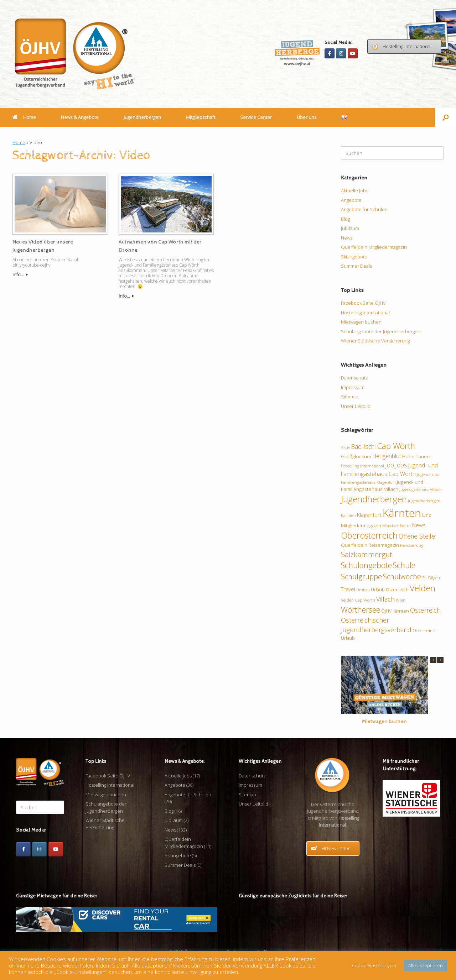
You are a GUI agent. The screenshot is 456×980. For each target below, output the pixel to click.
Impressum (353, 387)
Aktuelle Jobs (354, 190)
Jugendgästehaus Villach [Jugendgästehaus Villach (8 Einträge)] (421, 489)
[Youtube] (353, 53)
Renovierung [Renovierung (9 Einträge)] (412, 545)
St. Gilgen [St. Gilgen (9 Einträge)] (431, 577)
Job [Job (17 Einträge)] (390, 465)
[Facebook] (330, 53)
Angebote (351, 200)
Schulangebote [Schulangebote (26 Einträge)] (366, 565)
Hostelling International (365, 313)
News (347, 238)
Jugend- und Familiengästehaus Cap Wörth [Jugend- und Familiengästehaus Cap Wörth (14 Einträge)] (389, 470)
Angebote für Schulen (364, 209)
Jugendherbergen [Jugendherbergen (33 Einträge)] (374, 499)
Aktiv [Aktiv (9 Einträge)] (345, 447)
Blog (345, 219)
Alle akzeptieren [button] (426, 965)
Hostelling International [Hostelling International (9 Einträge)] (362, 466)
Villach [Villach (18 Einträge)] (385, 599)
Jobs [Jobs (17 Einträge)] (401, 465)
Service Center (256, 117)
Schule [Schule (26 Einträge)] (404, 565)
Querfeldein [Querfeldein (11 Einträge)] (354, 545)
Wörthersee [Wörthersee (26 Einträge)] (361, 610)
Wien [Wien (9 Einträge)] (401, 600)
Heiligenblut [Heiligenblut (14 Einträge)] (387, 456)
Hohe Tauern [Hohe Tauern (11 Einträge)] (417, 456)
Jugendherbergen (142, 117)
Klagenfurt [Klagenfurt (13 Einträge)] (369, 515)
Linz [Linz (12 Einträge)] (427, 515)
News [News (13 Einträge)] (419, 525)
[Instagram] (341, 53)
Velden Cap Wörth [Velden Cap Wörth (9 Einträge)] (358, 600)
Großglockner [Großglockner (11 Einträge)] (356, 456)
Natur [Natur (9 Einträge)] (406, 525)
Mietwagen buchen (361, 322)
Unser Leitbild (356, 406)
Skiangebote (354, 257)
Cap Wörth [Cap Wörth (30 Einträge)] (396, 446)
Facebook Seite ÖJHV (363, 303)
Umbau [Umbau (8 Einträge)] (363, 590)
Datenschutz (354, 378)
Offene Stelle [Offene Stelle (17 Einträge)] (417, 536)
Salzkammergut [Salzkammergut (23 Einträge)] (367, 554)
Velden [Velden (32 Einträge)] (423, 588)
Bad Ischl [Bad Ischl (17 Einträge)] (363, 446)
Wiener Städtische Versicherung (375, 341)
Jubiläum (350, 228)
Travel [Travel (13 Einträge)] (348, 589)
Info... (20, 274)
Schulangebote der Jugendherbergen (381, 331)
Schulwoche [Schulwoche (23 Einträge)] (402, 576)
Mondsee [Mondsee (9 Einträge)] (391, 525)
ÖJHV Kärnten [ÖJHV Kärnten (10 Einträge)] (395, 611)
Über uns (307, 117)
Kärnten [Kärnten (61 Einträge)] (402, 513)
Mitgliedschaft (201, 117)
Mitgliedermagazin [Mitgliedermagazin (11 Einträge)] (361, 525)
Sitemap (350, 397)
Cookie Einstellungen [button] (374, 965)
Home (24, 117)
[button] (445, 117)
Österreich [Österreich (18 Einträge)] (425, 610)
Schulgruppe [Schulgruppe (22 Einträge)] (361, 577)
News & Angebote (80, 117)
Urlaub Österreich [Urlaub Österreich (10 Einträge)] (390, 589)
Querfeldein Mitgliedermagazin (374, 247)
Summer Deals (356, 266)
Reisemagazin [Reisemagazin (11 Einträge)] (384, 545)
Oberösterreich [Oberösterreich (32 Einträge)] (369, 535)
